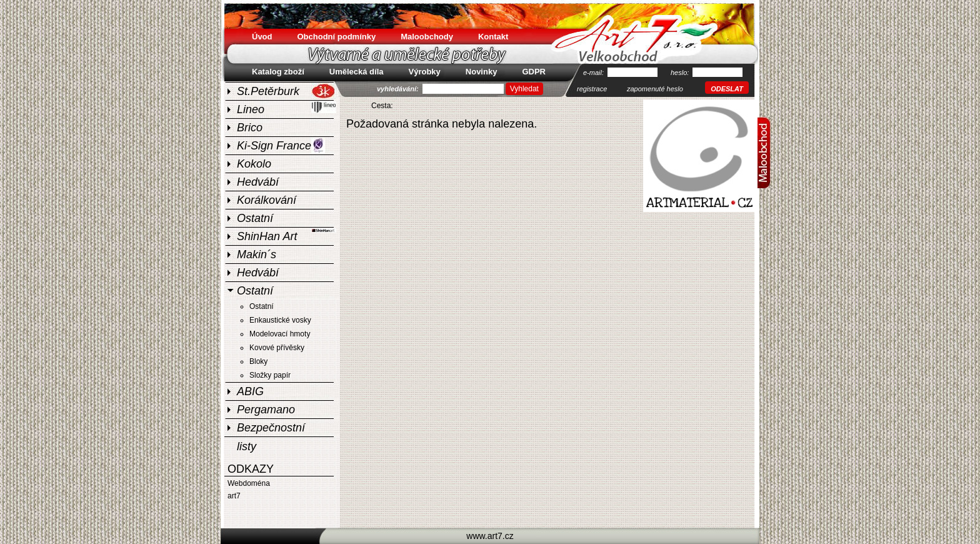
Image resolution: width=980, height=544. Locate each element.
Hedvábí (258, 182)
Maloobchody (427, 37)
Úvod (262, 37)
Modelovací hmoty (280, 334)
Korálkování (267, 200)
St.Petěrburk (286, 91)
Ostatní (255, 218)
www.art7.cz (490, 536)
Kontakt (493, 37)
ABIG (250, 391)
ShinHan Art (287, 235)
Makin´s (257, 254)
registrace (592, 89)
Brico (250, 128)
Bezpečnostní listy (271, 429)
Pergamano (266, 410)
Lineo (287, 108)
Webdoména (249, 483)
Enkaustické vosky (280, 320)
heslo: (681, 73)
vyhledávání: (399, 89)
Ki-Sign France (281, 145)
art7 (234, 496)
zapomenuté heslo (655, 89)
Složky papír (270, 375)
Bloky (258, 361)
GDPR (534, 72)
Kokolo (254, 164)
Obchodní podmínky (337, 37)
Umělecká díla (357, 72)
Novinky (482, 72)
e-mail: (594, 73)
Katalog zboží (278, 72)
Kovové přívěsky (277, 348)
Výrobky (425, 72)
